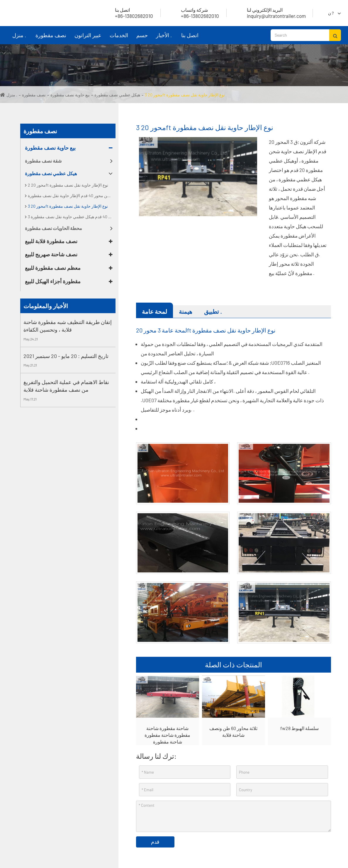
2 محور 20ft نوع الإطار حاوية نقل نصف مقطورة (68, 185)
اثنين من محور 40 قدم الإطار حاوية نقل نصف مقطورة (72, 196)
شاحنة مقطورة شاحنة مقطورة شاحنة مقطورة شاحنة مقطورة (167, 735)
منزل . (19, 38)
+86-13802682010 (193, 13)
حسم (142, 38)
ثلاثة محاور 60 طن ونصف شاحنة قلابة (233, 731)
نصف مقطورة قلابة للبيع (51, 241)
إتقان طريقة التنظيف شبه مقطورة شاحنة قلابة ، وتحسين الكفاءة (68, 326)
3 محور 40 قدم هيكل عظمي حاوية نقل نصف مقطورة (72, 217)
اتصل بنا (190, 38)
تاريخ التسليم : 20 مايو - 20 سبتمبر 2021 (66, 356)
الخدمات (119, 38)
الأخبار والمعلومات (46, 306)
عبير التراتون (88, 38)
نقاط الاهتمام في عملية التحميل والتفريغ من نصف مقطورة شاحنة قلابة (66, 386)
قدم (155, 842)
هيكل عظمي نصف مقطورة (117, 95)
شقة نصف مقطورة (43, 161)
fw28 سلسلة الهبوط (299, 728)
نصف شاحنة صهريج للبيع (51, 254)
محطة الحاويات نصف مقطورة (54, 228)
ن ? (331, 13)
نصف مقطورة (51, 38)
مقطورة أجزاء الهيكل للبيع (53, 281)
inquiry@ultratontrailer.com (269, 13)
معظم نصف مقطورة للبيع (53, 268)
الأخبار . (164, 38)
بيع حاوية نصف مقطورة (70, 95)
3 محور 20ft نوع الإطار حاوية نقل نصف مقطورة (185, 95)
